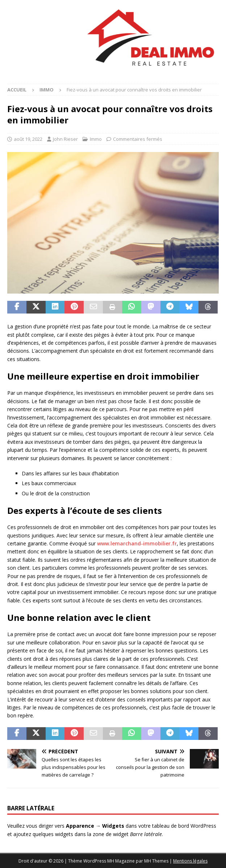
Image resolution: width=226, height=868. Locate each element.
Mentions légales (190, 861)
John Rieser (65, 139)
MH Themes (156, 861)
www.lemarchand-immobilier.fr (137, 543)
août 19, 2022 (28, 139)
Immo (96, 139)
